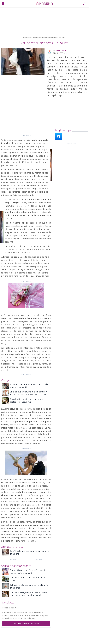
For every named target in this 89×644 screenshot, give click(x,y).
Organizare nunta (39, 38)
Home (25, 38)
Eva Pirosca (61, 50)
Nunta (30, 38)
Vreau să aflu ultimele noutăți (26, 624)
